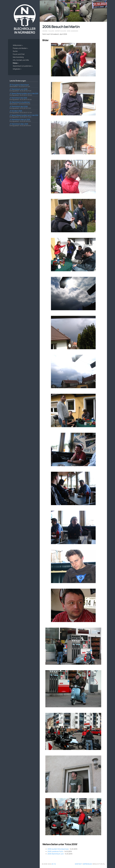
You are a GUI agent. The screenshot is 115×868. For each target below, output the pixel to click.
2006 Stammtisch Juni (56, 854)
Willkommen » (18, 45)
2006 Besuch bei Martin (61, 27)
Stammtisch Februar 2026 (20, 120)
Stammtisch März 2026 (19, 124)
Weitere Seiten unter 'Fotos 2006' (60, 844)
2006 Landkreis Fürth (55, 851)
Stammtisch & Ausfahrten (20, 102)
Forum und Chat (19, 54)
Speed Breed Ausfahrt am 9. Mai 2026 (24, 93)
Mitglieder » (17, 69)
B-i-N (54, 864)
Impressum (87, 864)
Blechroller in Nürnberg (25, 19)
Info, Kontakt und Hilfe (21, 60)
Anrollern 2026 (16, 111)
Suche (15, 51)
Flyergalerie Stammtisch (19, 85)
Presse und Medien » (20, 48)
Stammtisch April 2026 (19, 106)
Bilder (46, 40)
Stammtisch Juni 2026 (19, 89)
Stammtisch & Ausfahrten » (23, 66)
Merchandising (18, 57)
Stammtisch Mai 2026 (18, 98)
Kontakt (78, 864)
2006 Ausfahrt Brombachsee (58, 849)
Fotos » (16, 63)
